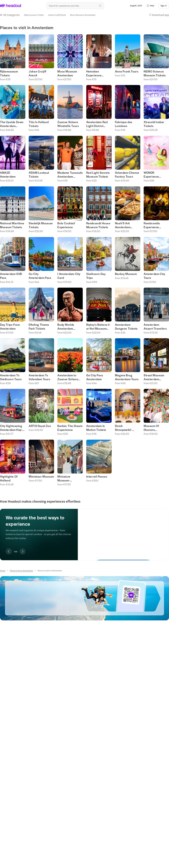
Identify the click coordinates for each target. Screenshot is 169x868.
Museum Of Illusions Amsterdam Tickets (151, 428)
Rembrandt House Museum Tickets (98, 225)
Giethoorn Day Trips (96, 276)
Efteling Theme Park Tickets (39, 327)
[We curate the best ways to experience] (123, 532)
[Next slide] (23, 551)
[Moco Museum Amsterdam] (83, 15)
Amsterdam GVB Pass (11, 276)
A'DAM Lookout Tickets (39, 175)
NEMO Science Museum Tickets (155, 73)
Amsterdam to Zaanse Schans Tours (68, 377)
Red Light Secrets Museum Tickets (98, 175)
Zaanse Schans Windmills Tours (68, 124)
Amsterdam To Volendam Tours (39, 377)
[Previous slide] (9, 551)
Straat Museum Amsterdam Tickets (154, 377)
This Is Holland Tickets (39, 124)
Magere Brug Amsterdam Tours (127, 377)
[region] (84, 530)
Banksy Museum (126, 274)
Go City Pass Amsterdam (95, 377)
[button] (150, 6)
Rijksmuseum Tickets (9, 73)
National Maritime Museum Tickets (12, 225)
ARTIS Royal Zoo (40, 426)
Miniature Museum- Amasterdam (66, 478)
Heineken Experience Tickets (94, 73)
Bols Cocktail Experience (66, 225)
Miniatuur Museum (41, 477)
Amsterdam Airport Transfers (155, 327)
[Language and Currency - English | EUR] (136, 6)
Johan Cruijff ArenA (37, 73)
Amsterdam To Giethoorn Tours (11, 377)
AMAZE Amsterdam (8, 175)
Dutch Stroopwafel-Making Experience (123, 428)
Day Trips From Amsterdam (10, 327)
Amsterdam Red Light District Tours (97, 124)
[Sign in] (164, 6)
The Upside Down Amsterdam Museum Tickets (12, 124)
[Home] (3, 571)
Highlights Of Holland (9, 478)
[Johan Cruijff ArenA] (57, 15)
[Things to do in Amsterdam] (21, 571)
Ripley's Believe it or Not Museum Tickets (98, 327)
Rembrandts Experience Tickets (152, 225)
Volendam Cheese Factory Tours (127, 175)
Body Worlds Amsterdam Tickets (66, 327)
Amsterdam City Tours (154, 276)
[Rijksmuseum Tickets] (34, 15)
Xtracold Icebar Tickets (154, 124)
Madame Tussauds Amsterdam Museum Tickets (70, 175)
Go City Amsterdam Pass (40, 276)
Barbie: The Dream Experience (70, 428)
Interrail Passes (97, 477)
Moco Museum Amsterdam (67, 73)
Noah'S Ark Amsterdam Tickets (123, 225)
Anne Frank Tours (127, 71)
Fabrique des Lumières (124, 124)
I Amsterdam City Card (69, 276)
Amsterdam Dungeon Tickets (126, 327)
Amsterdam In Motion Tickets (96, 428)
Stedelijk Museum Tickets (41, 225)
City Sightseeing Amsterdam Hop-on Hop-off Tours (11, 428)
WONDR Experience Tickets (151, 175)
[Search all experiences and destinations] (75, 6)
